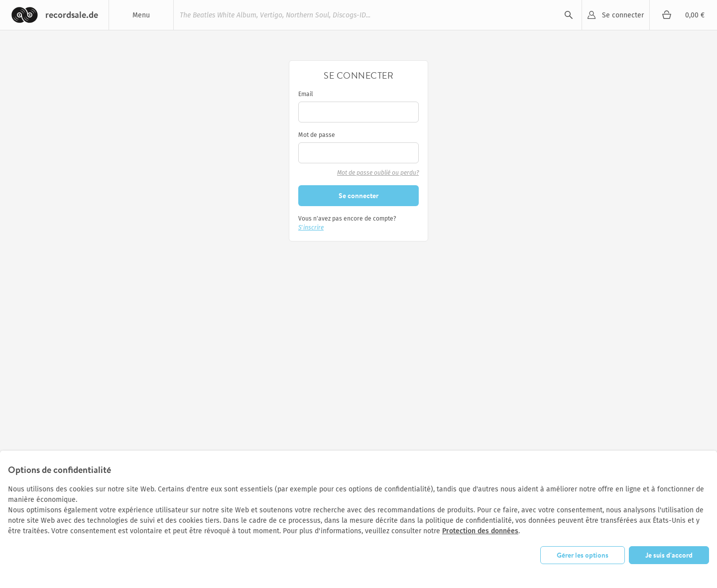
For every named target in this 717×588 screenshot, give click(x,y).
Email (306, 94)
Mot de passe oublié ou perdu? (378, 173)
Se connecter (623, 15)
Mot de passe (317, 135)
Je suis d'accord (669, 555)
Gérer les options (583, 555)
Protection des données (480, 531)
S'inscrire (311, 228)
